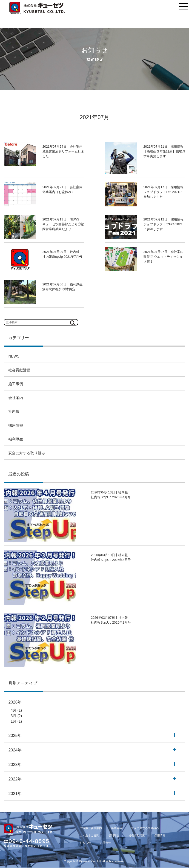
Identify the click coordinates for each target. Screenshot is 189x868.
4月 (13, 710)
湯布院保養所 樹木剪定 (59, 289)
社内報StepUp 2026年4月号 (111, 497)
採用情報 (16, 425)
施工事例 (16, 384)
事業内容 (117, 828)
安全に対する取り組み (27, 453)
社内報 (14, 412)
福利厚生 (16, 439)
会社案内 (16, 398)
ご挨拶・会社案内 (91, 828)
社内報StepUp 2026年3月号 (111, 560)
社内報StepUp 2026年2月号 (111, 622)
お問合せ (106, 843)
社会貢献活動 (19, 370)
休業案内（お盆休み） (58, 192)
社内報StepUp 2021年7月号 (62, 257)
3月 (13, 716)
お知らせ (85, 843)
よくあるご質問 (89, 836)
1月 (13, 721)
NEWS (14, 356)
